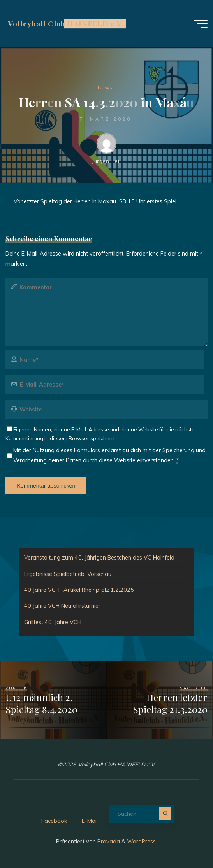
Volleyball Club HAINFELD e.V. (66, 24)
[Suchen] (165, 814)
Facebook (54, 821)
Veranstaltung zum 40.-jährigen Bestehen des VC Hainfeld (99, 558)
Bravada (108, 842)
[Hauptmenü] (201, 24)
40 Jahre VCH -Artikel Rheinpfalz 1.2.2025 (79, 590)
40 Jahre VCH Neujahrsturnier (62, 606)
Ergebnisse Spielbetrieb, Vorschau (68, 574)
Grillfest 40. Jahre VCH (53, 622)
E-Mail (90, 821)
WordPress (141, 842)
